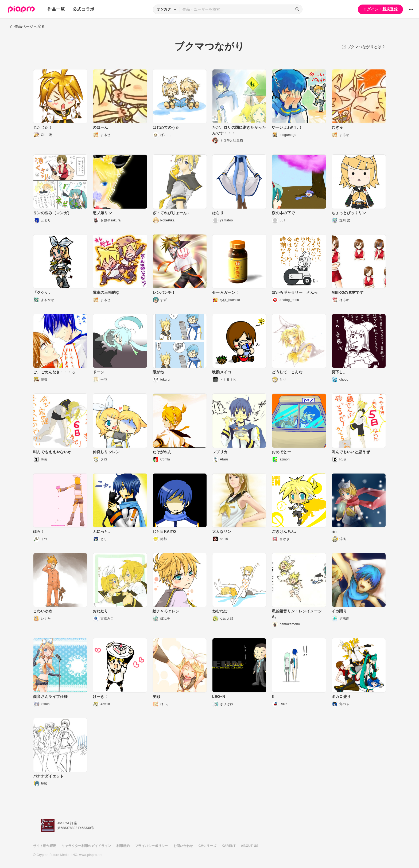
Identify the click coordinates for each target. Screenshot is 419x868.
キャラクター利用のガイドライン (86, 846)
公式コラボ (84, 9)
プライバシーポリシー (152, 846)
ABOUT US (250, 846)
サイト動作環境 (45, 846)
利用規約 (123, 846)
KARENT (229, 846)
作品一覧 (56, 9)
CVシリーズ (207, 846)
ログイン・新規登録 (380, 9)
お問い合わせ (183, 846)
